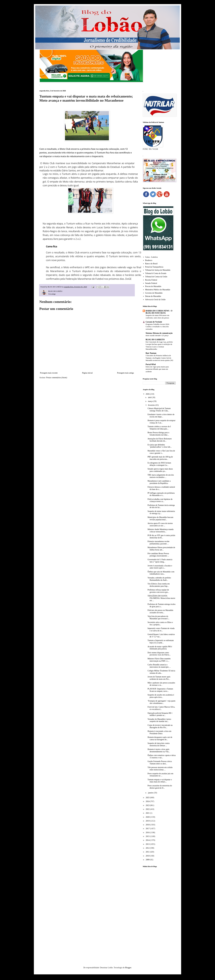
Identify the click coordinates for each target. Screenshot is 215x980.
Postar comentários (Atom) (57, 378)
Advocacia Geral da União (155, 300)
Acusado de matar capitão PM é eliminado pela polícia (160, 648)
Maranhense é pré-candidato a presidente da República (159, 482)
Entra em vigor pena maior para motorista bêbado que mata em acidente (157, 369)
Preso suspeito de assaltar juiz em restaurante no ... (160, 775)
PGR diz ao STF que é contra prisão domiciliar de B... (161, 537)
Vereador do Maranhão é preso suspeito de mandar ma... (159, 720)
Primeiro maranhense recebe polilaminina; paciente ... (158, 543)
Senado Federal (151, 283)
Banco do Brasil (151, 264)
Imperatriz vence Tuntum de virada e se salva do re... (161, 630)
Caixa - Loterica (151, 257)
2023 (148, 805)
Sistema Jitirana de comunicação (159, 333)
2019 (148, 821)
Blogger (128, 968)
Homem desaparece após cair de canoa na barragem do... (160, 738)
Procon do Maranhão (153, 286)
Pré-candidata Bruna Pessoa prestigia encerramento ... (158, 555)
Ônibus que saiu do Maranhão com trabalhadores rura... (161, 573)
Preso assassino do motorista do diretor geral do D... (160, 787)
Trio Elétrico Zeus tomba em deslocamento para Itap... (159, 585)
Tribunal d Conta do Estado (156, 273)
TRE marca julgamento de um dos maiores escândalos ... (161, 476)
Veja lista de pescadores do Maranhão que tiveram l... (159, 617)
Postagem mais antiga (125, 373)
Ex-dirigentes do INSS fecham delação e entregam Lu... (159, 464)
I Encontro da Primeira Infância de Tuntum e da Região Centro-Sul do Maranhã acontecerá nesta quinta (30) (159, 358)
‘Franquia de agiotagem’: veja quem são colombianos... (161, 702)
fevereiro (152, 405)
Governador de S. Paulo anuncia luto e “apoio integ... (160, 561)
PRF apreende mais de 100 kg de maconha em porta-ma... (160, 458)
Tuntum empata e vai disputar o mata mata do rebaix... (160, 781)
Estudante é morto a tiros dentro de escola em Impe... (161, 416)
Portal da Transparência (154, 267)
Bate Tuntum (151, 353)
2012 (148, 848)
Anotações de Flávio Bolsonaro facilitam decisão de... (160, 440)
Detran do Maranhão (153, 296)
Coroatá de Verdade (154, 322)
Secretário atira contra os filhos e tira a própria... (160, 623)
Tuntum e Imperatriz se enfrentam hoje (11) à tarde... (161, 642)
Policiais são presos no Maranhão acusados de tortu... (160, 611)
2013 (148, 844)
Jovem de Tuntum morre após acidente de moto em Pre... (159, 678)
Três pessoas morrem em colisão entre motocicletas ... (160, 769)
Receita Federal (151, 280)
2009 (148, 860)
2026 (148, 394)
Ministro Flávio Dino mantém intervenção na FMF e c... (159, 660)
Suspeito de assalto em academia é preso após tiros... (161, 696)
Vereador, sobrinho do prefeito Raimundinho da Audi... (159, 579)
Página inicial (87, 373)
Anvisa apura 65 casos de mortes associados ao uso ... (160, 524)
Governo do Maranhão (154, 293)
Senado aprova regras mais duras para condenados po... (160, 470)
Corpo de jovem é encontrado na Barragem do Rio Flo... (160, 726)
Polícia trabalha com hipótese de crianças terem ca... (160, 500)
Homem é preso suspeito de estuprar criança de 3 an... (161, 422)
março (151, 401)
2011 (148, 852)
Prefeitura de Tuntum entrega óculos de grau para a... (162, 605)
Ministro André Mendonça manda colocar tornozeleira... (160, 531)
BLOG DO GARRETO (155, 340)
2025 (148, 798)
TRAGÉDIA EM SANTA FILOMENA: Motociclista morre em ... (161, 598)
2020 (148, 817)
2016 (148, 833)
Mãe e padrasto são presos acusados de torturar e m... (161, 684)
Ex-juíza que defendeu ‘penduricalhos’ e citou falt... (160, 446)
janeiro (151, 793)
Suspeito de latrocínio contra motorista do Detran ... (159, 744)
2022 (148, 809)
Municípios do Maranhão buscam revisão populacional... (160, 518)
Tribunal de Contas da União (156, 277)
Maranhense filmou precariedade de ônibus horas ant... (161, 549)
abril (150, 397)
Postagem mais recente (49, 373)
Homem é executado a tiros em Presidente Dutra (159, 732)
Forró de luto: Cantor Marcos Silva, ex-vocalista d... (161, 708)
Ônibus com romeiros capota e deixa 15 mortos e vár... (162, 756)
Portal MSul (151, 364)
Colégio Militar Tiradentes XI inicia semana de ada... (161, 672)
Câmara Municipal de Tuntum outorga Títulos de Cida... (159, 410)
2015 (148, 836)
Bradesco (149, 260)
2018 (148, 825)
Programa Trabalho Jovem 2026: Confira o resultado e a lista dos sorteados (158, 327)
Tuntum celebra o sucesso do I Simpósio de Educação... (159, 428)
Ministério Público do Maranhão (158, 290)
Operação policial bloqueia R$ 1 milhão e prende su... (160, 714)
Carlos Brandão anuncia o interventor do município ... (159, 666)
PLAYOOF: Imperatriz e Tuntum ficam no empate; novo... (160, 690)
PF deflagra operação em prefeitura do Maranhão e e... (161, 494)
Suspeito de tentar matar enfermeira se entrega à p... (161, 512)
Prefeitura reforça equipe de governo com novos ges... (158, 591)
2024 (148, 801)
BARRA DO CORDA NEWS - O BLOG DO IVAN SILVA (159, 312)
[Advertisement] (159, 913)
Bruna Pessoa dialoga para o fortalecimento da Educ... (158, 434)
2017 (148, 829)
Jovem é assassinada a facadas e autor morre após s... (160, 567)
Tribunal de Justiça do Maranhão (158, 270)
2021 (148, 813)
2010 (148, 856)
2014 (148, 840)
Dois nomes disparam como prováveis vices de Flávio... (159, 654)
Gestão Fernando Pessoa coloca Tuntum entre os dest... (160, 763)
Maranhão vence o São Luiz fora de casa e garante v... (161, 452)
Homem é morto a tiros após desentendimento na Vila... (159, 750)
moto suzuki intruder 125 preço (157, 335)
